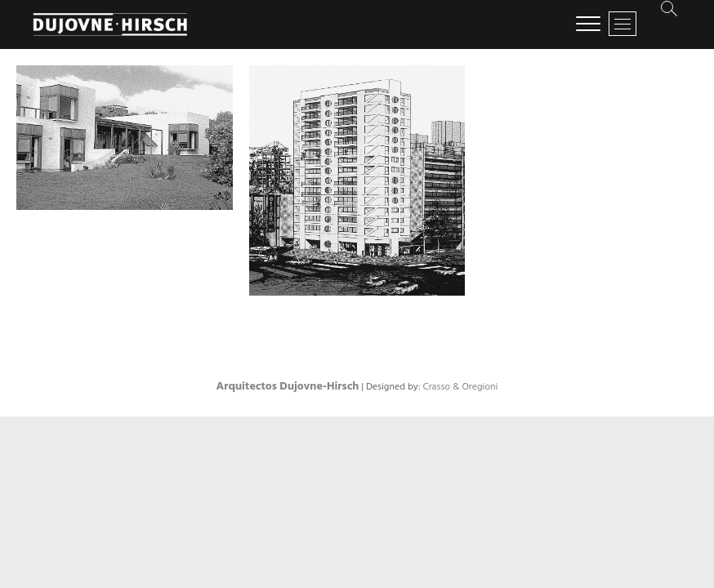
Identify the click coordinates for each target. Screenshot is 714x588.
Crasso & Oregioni (460, 387)
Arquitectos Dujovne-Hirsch (288, 387)
